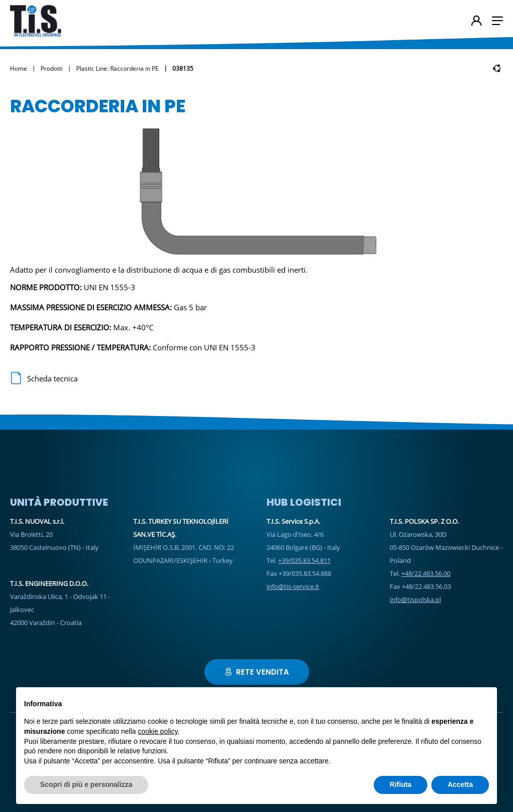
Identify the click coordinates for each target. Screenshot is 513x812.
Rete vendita (257, 672)
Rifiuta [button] (401, 784)
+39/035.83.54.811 (304, 560)
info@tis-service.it (293, 586)
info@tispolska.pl (415, 599)
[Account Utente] (476, 22)
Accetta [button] (460, 784)
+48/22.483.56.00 (426, 573)
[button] (497, 21)
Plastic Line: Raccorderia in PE (117, 68)
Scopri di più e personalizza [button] (86, 784)
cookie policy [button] (158, 731)
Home (19, 68)
